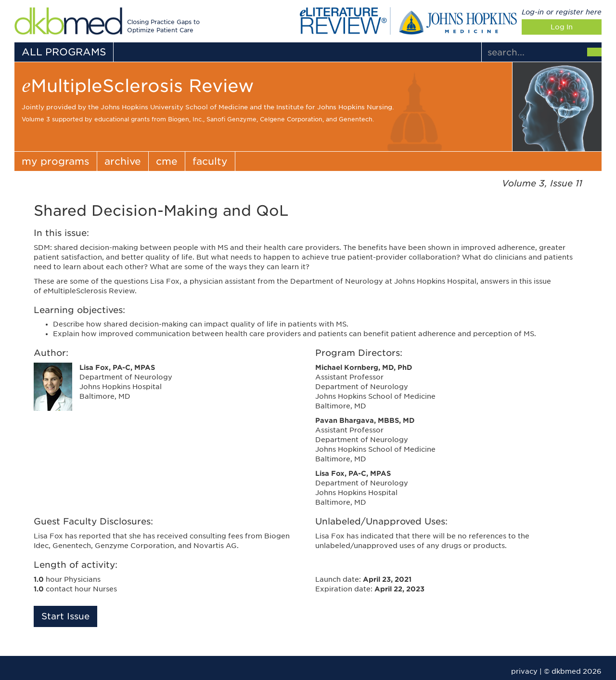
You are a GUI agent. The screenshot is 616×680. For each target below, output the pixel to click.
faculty (210, 161)
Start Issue (65, 616)
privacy (524, 671)
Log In (562, 27)
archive (123, 161)
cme (167, 161)
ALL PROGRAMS (64, 52)
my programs (56, 161)
